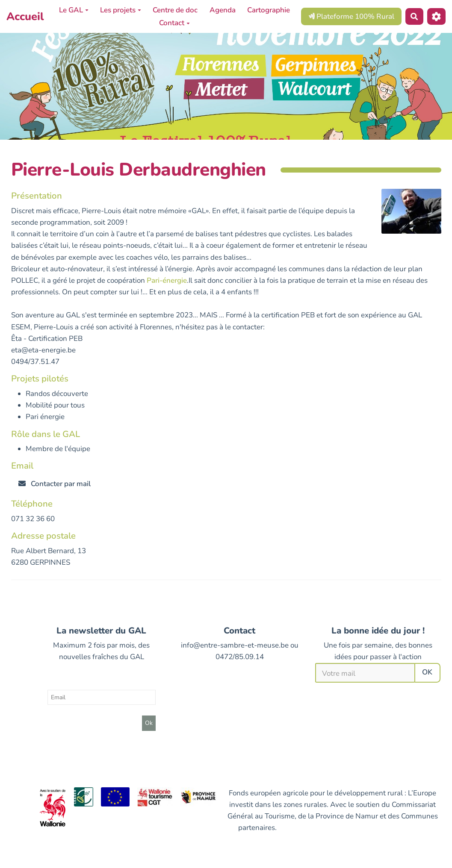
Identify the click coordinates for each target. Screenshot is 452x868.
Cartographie (269, 10)
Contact (174, 23)
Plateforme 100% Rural (351, 16)
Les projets (121, 10)
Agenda (223, 10)
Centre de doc (175, 10)
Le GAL (74, 10)
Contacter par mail (55, 484)
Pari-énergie (167, 280)
